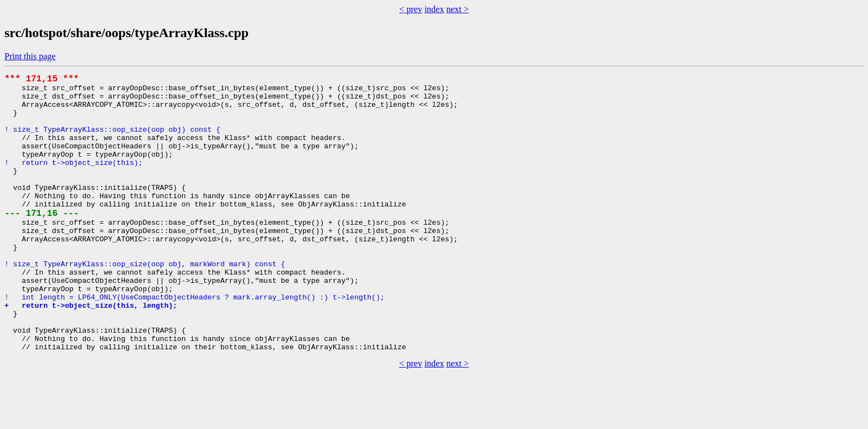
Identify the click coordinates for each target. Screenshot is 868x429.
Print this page (30, 56)
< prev (410, 9)
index (435, 9)
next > (458, 9)
